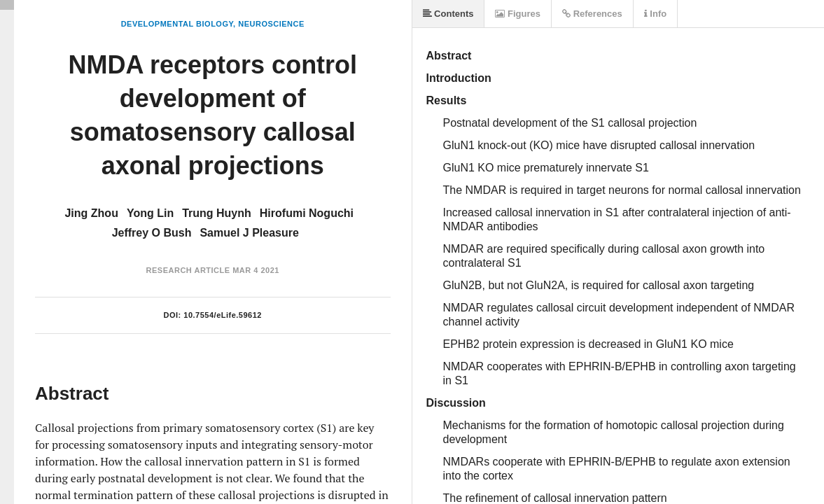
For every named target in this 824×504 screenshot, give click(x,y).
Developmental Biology (177, 24)
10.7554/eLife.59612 (223, 315)
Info (655, 14)
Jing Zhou (91, 213)
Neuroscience (271, 24)
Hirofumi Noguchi (307, 213)
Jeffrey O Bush (152, 233)
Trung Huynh (217, 213)
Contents (448, 14)
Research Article (188, 270)
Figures (518, 14)
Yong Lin (150, 213)
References (592, 14)
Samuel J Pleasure (249, 233)
